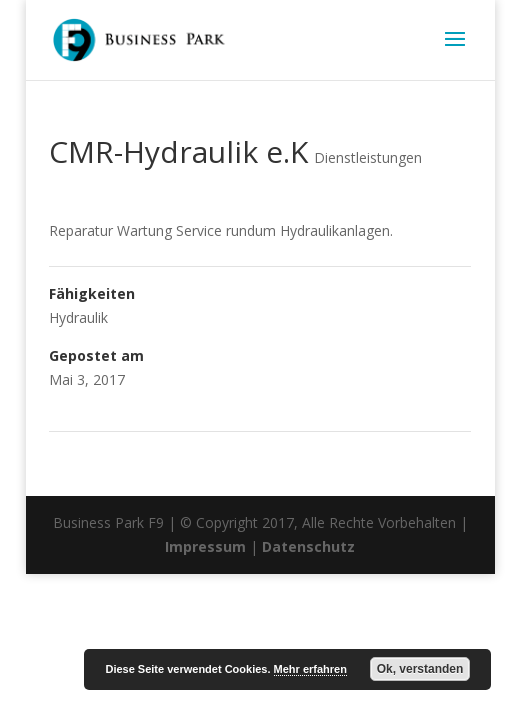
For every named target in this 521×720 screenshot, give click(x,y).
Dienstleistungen (368, 157)
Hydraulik (78, 317)
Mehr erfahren (310, 669)
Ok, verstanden (420, 669)
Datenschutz (308, 546)
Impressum (205, 546)
